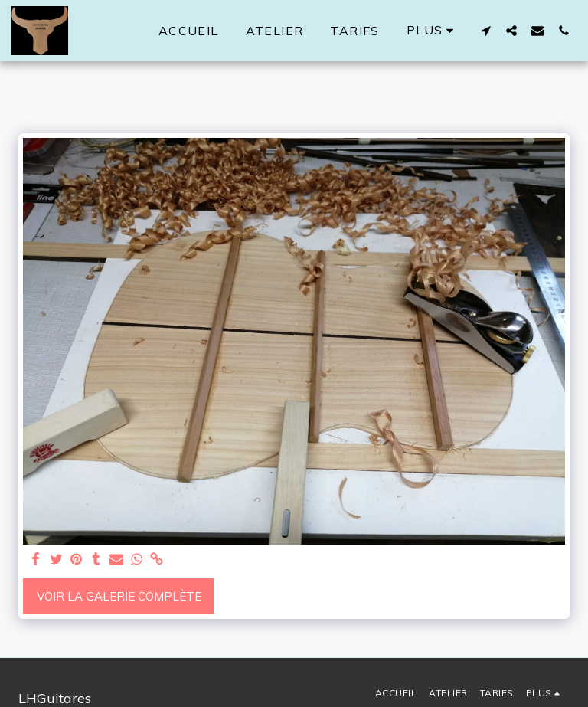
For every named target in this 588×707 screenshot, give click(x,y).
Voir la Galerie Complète (119, 596)
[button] (485, 30)
